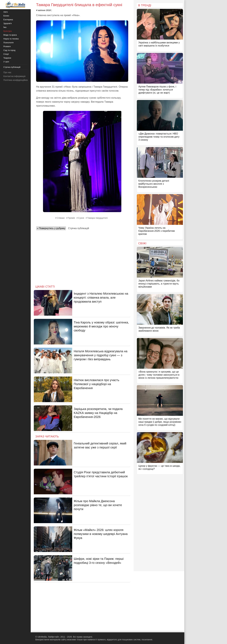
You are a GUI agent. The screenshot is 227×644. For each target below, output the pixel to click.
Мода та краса (10, 35)
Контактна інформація (14, 76)
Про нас (7, 72)
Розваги (7, 46)
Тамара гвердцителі (97, 218)
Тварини (7, 58)
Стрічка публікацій (78, 228)
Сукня (81, 218)
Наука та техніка (11, 39)
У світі (6, 62)
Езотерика (8, 20)
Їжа (5, 27)
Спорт (6, 54)
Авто (6, 12)
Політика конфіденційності (17, 80)
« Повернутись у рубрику (51, 228)
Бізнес (6, 16)
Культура (8, 31)
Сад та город (9, 50)
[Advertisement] (82, 257)
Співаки (61, 218)
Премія (71, 218)
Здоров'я (8, 23)
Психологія (8, 43)
